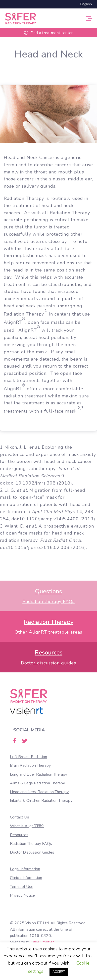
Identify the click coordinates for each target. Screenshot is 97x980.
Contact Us (20, 817)
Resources (19, 835)
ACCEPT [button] (59, 972)
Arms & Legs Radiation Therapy (37, 783)
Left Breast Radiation (28, 757)
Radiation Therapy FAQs (31, 844)
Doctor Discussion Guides (32, 852)
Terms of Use (22, 887)
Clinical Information (26, 878)
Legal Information (25, 869)
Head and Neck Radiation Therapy (39, 792)
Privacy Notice (22, 895)
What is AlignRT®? (27, 826)
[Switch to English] (85, 4)
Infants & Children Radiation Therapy (41, 801)
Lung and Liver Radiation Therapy (39, 774)
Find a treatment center (48, 33)
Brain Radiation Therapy (30, 765)
